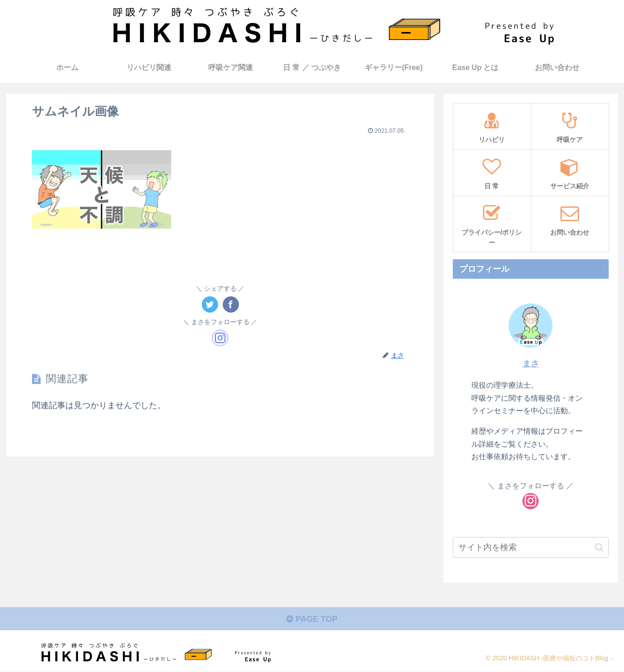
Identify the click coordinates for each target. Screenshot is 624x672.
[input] (531, 547)
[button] (599, 547)
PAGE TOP (312, 620)
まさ (531, 364)
